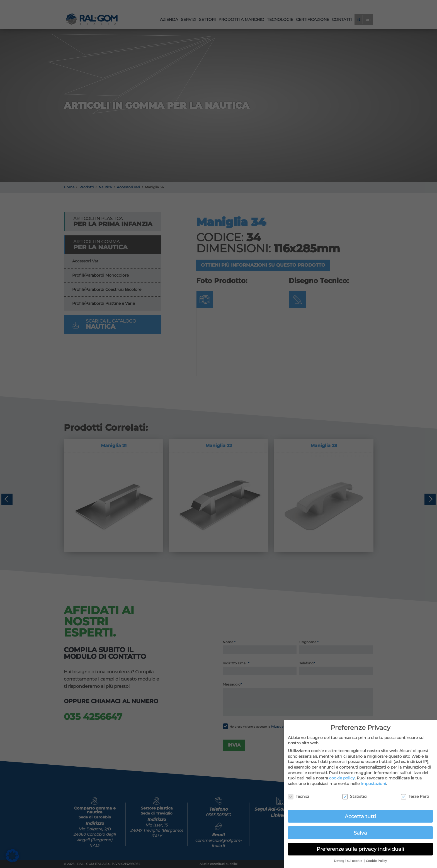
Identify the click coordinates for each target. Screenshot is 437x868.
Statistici (355, 797)
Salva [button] (360, 833)
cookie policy (342, 778)
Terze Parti (415, 797)
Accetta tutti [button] (360, 816)
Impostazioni (373, 784)
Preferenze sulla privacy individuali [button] (360, 849)
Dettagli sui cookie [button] (349, 861)
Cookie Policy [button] (376, 861)
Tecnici (298, 797)
